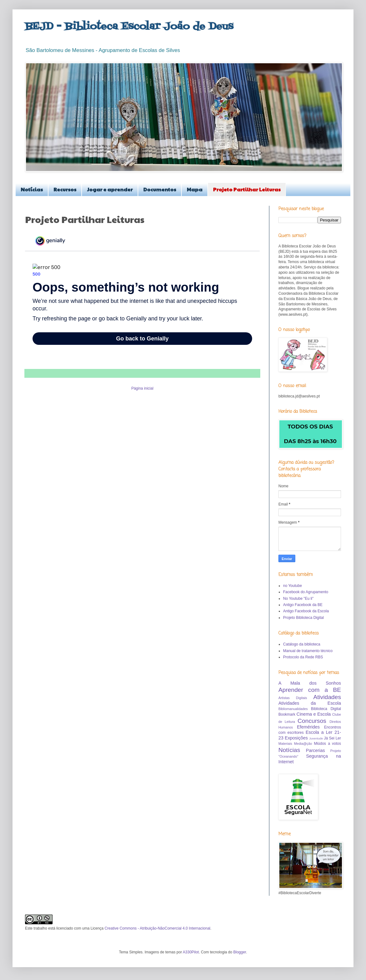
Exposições (296, 738)
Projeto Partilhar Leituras (247, 189)
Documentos (160, 189)
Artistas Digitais (293, 698)
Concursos (312, 721)
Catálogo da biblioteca (302, 644)
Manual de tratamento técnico (308, 651)
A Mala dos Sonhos (310, 683)
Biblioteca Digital (326, 709)
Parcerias (315, 750)
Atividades (327, 697)
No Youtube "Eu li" (298, 599)
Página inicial (142, 388)
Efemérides (308, 727)
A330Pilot (191, 952)
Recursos (65, 189)
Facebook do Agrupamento (306, 592)
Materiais (285, 744)
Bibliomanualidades (293, 709)
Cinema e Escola (314, 714)
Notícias (32, 189)
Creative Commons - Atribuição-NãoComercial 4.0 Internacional (157, 928)
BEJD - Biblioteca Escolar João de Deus (129, 27)
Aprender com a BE (310, 690)
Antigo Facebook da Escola (306, 611)
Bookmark (287, 714)
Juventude (316, 738)
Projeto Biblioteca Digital (303, 618)
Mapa (195, 189)
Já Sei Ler (332, 738)
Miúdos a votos (327, 744)
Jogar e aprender (110, 189)
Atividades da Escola (310, 703)
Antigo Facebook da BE (303, 605)
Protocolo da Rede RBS (303, 657)
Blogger (240, 952)
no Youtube (292, 586)
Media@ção (303, 744)
